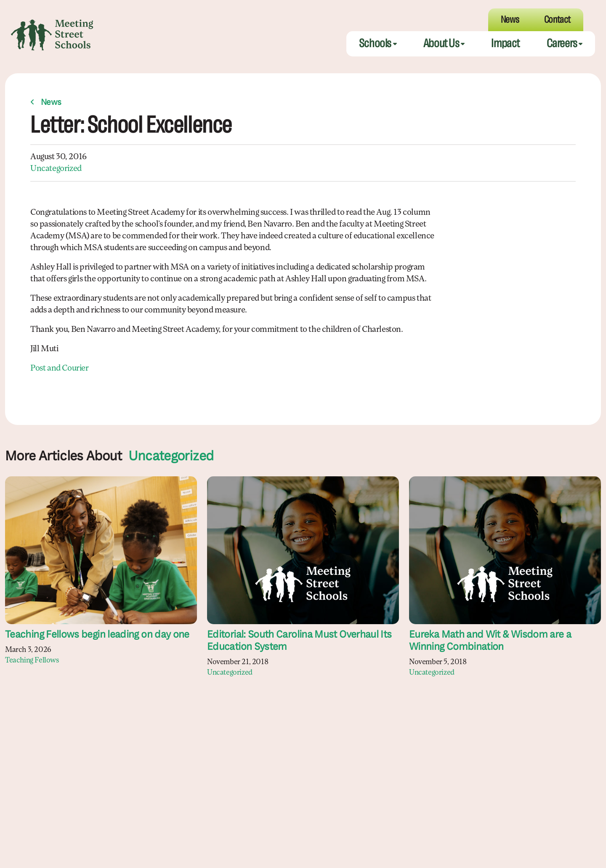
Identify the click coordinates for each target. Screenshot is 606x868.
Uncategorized (56, 169)
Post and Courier (60, 369)
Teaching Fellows (32, 661)
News (51, 103)
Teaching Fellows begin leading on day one (97, 635)
